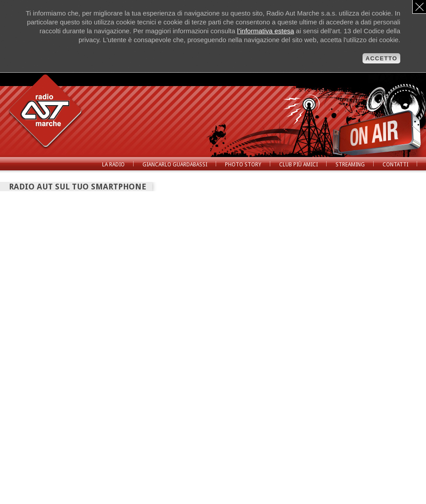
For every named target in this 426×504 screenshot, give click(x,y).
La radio (113, 165)
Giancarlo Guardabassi (175, 165)
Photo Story (243, 165)
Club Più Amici (298, 165)
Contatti (395, 165)
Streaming (350, 165)
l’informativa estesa (265, 31)
